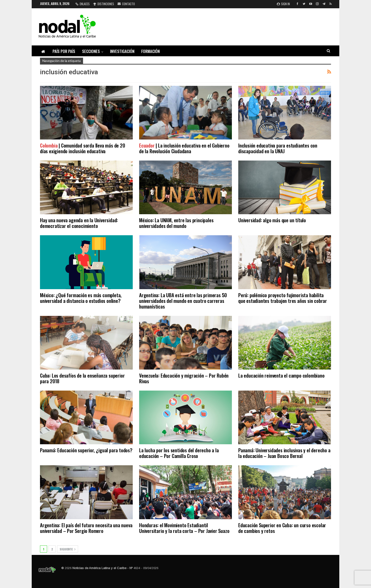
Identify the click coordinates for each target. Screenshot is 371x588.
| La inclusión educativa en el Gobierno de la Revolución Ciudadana (184, 148)
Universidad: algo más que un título (272, 220)
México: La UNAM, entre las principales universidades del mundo (176, 223)
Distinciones (104, 4)
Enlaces (83, 4)
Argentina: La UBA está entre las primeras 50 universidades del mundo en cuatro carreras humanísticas (183, 301)
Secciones (91, 51)
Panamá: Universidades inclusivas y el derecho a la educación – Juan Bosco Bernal (284, 453)
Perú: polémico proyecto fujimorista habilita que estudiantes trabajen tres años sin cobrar (283, 298)
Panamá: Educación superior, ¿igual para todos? (86, 450)
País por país (64, 51)
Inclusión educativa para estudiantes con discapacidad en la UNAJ (278, 148)
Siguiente (68, 549)
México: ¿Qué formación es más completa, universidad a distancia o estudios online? (81, 298)
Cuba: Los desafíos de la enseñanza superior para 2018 (82, 378)
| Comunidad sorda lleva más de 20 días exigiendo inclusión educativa (83, 148)
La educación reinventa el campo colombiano (281, 375)
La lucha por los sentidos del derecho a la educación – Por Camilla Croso (179, 453)
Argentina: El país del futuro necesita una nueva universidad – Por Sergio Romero (86, 528)
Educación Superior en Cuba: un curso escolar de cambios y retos (282, 528)
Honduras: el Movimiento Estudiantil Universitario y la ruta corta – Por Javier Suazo (184, 528)
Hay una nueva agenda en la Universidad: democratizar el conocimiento (79, 223)
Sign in (283, 4)
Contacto (126, 4)
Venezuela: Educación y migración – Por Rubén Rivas (184, 378)
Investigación (122, 51)
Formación (150, 51)
